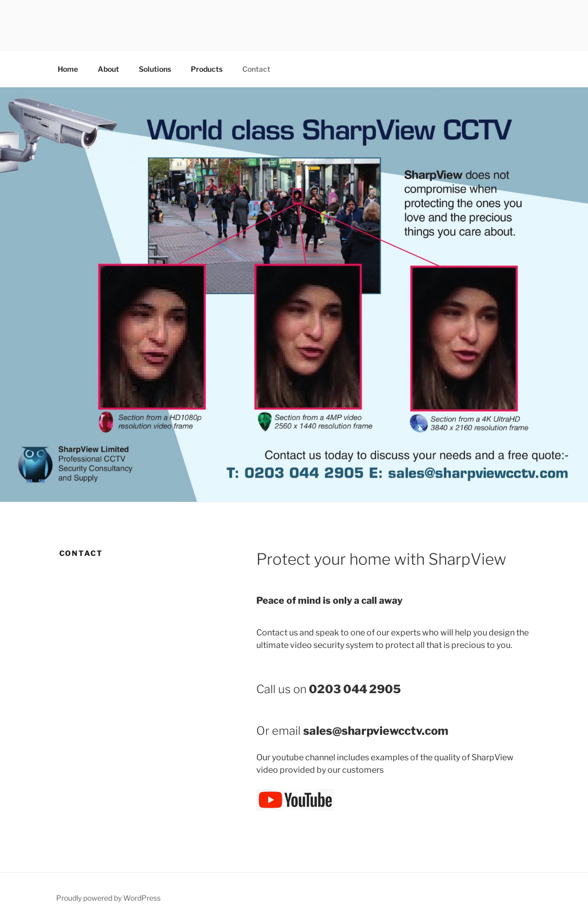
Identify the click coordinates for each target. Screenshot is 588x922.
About (108, 69)
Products (207, 69)
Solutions (155, 69)
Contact (256, 69)
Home (68, 69)
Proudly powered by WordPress (108, 898)
